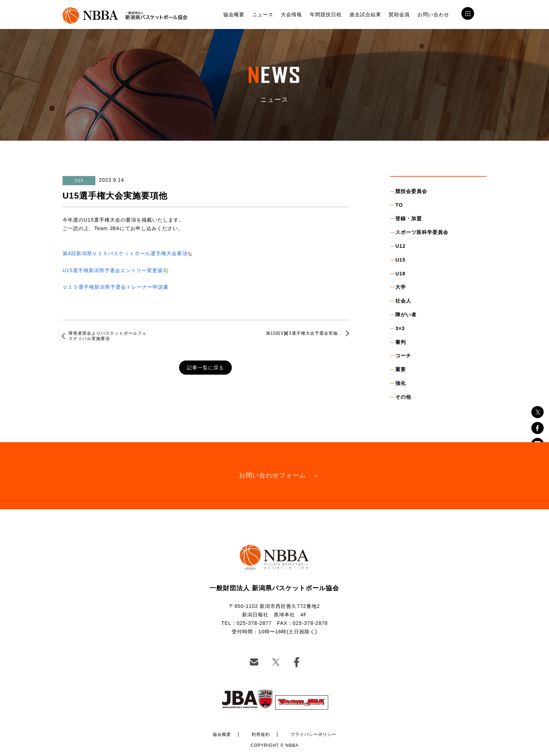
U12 (400, 246)
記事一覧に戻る (205, 368)
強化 (401, 383)
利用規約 (261, 734)
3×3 (400, 328)
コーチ (403, 356)
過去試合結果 (365, 14)
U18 (400, 274)
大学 (401, 287)
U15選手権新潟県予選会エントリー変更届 (113, 270)
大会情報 (291, 14)
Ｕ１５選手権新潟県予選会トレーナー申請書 (116, 287)
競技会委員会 (411, 191)
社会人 (403, 301)
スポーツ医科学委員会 (422, 232)
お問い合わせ (433, 14)
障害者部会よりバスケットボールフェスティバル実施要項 (108, 336)
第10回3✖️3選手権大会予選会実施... (304, 333)
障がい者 (406, 315)
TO (399, 205)
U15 (400, 260)
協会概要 (234, 14)
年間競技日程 (326, 14)
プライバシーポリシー (313, 734)
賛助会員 (399, 14)
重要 (401, 369)
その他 (403, 397)
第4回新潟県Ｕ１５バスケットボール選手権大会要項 (125, 253)
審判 (401, 342)
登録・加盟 (409, 218)
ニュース (263, 14)
